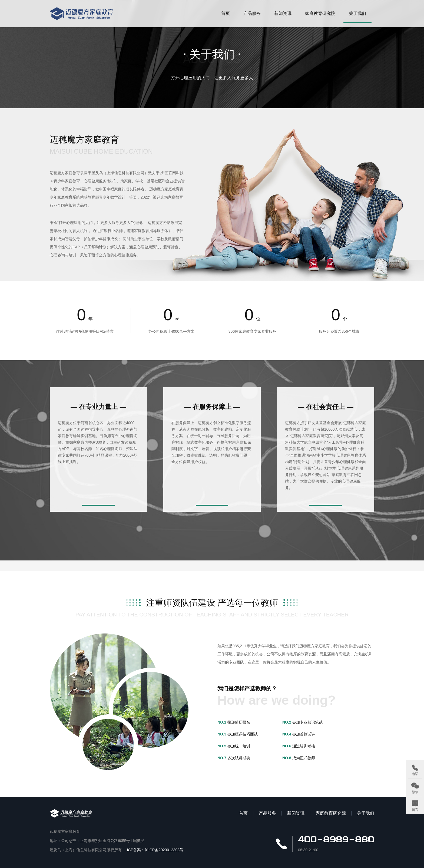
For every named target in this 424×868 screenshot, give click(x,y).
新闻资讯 (283, 13)
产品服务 (252, 13)
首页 (226, 13)
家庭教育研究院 (320, 13)
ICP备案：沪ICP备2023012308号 (155, 850)
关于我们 (357, 13)
